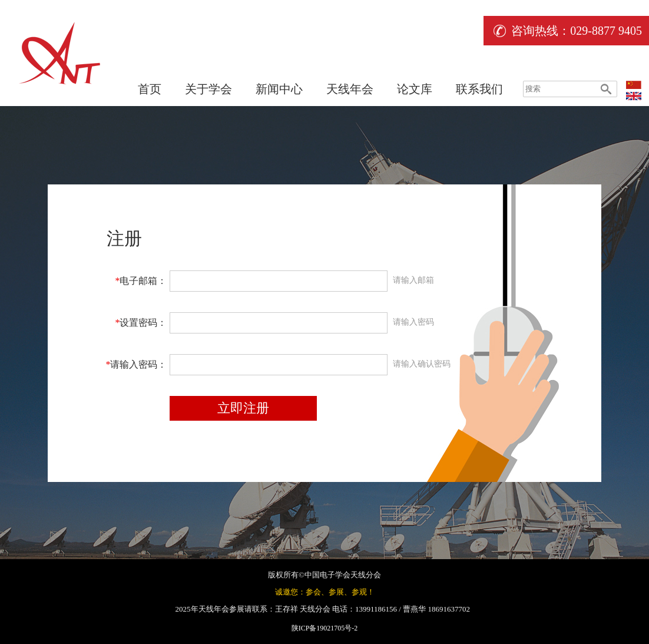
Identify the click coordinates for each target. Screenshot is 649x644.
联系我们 (479, 89)
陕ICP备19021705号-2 (325, 628)
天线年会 (350, 89)
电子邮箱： (141, 281)
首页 (150, 89)
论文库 (415, 89)
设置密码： (141, 323)
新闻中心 (279, 89)
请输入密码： (136, 364)
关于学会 (208, 89)
